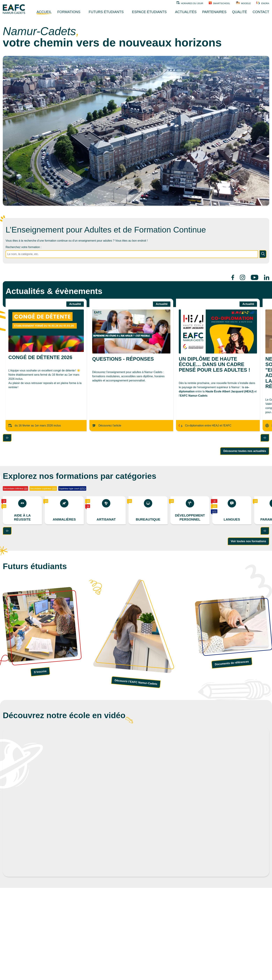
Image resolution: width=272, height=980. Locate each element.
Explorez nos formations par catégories (80, 476)
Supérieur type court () (72, 489)
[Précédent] (7, 438)
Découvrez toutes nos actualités (245, 451)
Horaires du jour (190, 3)
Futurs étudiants (35, 566)
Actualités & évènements (54, 291)
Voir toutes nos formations (248, 541)
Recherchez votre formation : (23, 247)
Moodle (243, 3)
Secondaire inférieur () (15, 489)
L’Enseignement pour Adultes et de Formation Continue (106, 230)
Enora (263, 3)
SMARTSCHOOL (220, 3)
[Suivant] (265, 438)
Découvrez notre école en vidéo (64, 715)
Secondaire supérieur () (43, 489)
